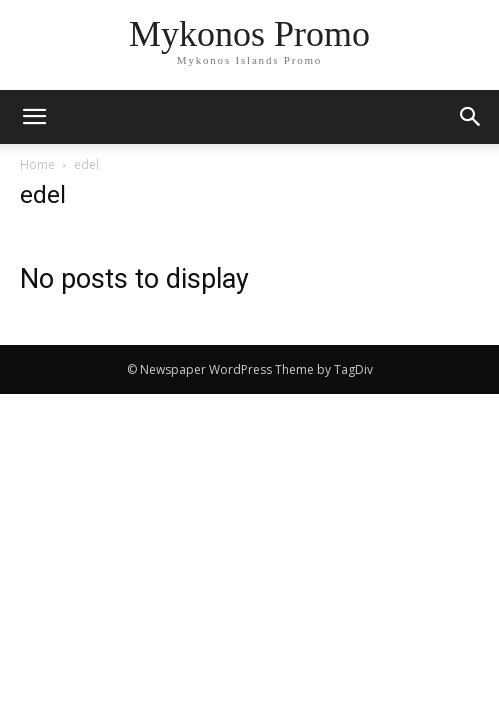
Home (37, 164)
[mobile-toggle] (34, 117)
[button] (471, 117)
